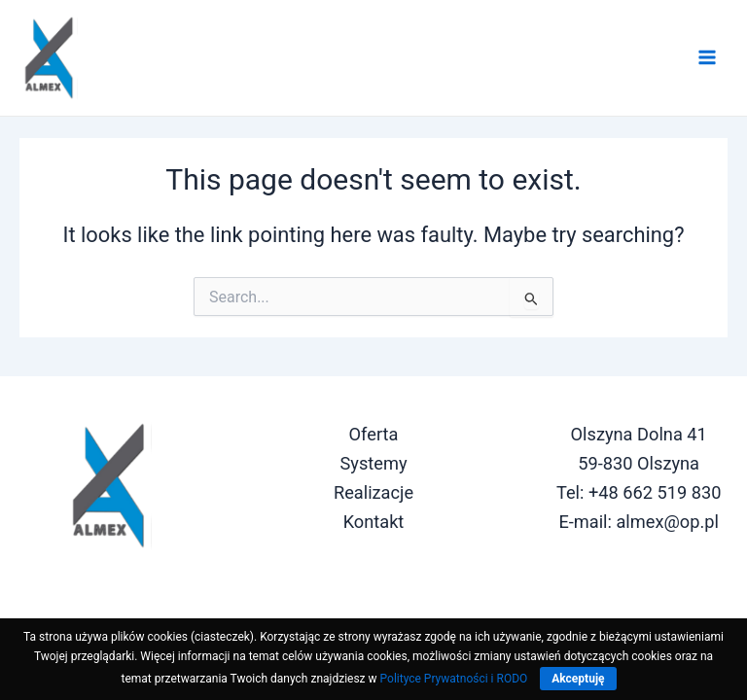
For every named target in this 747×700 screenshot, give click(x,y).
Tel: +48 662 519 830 (639, 492)
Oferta (374, 434)
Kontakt (374, 522)
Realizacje (373, 492)
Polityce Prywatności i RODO (454, 679)
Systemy (373, 463)
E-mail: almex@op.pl (639, 522)
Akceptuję (578, 679)
